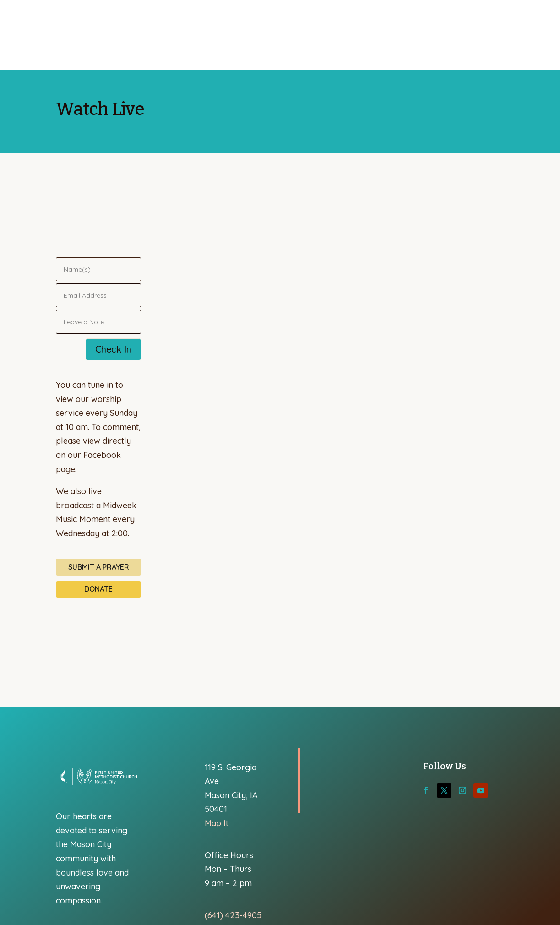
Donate (98, 589)
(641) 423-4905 (233, 915)
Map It (217, 823)
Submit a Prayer (99, 567)
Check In (113, 349)
